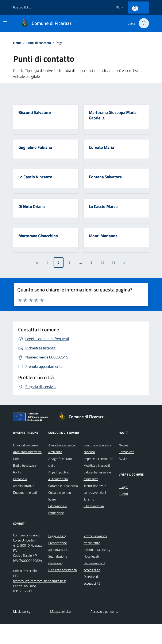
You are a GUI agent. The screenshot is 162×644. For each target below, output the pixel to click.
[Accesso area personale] (142, 7)
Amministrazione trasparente (95, 540)
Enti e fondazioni (25, 466)
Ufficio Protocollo (25, 571)
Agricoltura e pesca (62, 446)
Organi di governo (25, 446)
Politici (18, 473)
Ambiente (55, 452)
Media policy (22, 612)
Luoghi (123, 487)
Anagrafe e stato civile (60, 462)
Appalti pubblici (59, 473)
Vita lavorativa (94, 506)
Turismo (89, 500)
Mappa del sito (60, 612)
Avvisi (123, 459)
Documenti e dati (25, 493)
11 (113, 263)
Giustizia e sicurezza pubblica (97, 449)
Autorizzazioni (58, 479)
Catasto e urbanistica (63, 486)
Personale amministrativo (24, 483)
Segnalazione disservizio (58, 560)
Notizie (124, 446)
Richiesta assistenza (63, 570)
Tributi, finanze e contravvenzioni (95, 489)
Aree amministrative (27, 452)
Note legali (91, 557)
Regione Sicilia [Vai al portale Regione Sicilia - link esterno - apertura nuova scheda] (22, 7)
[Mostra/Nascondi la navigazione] (5, 23)
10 (103, 263)
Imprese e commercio (98, 459)
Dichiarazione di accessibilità (94, 567)
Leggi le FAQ (57, 536)
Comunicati (127, 452)
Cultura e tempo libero (60, 496)
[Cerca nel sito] (144, 23)
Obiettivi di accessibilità (92, 580)
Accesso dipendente (105, 612)
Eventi (123, 494)
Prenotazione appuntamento (59, 547)
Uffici (17, 459)
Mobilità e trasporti (97, 466)
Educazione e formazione (57, 510)
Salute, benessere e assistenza (97, 476)
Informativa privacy (97, 550)
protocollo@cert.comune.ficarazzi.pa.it (40, 581)
